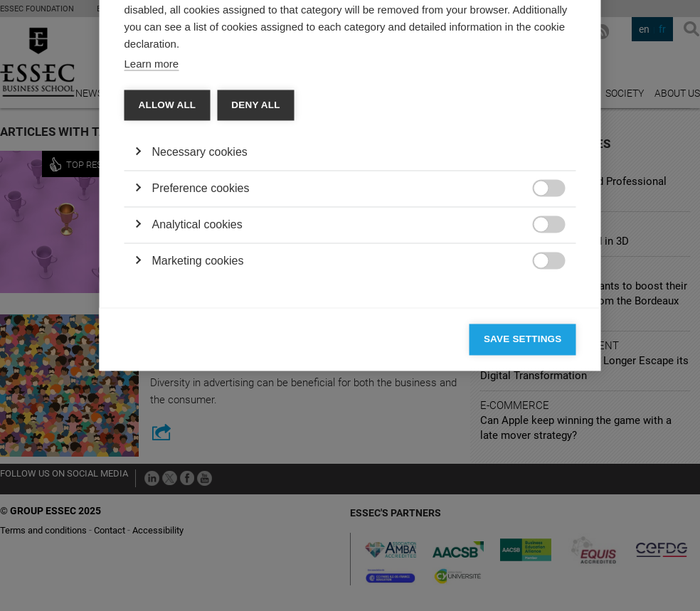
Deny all (255, 291)
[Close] (562, 85)
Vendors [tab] (237, 126)
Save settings (523, 525)
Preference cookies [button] (201, 374)
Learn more (152, 249)
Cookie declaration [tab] (327, 126)
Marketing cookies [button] (198, 446)
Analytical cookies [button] (197, 410)
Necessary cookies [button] (200, 338)
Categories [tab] (165, 126)
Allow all (168, 291)
